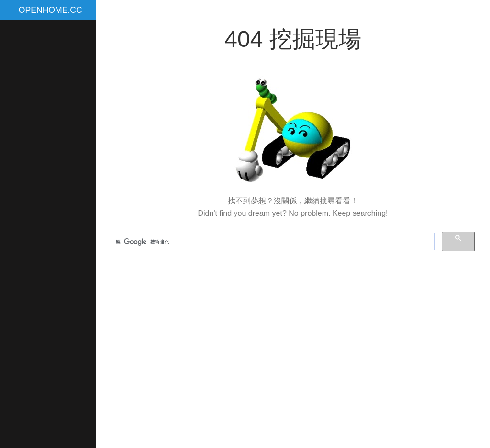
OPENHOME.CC (50, 10)
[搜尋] (272, 242)
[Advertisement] (48, 181)
